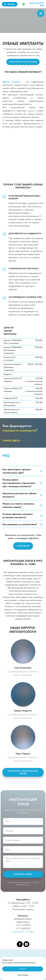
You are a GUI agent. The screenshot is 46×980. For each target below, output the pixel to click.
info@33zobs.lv (23, 922)
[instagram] (26, 944)
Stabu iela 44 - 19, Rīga (23, 932)
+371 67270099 (23, 925)
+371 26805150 (23, 928)
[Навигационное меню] (41, 13)
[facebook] (20, 944)
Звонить (10, 4)
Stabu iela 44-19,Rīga (37, 4)
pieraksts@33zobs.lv (23, 919)
